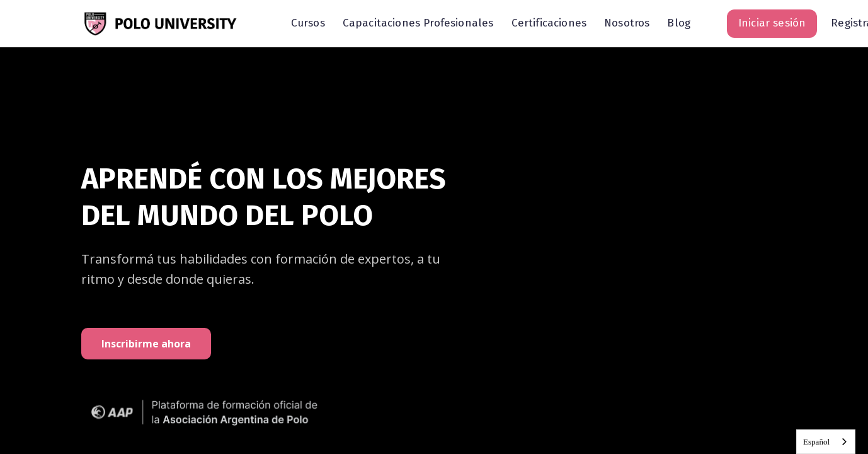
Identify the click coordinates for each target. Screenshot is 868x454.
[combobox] (826, 442)
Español (816, 442)
